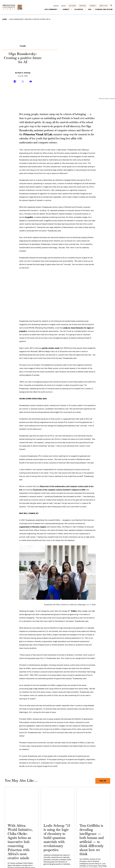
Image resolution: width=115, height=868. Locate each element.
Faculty (23, 46)
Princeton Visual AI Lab (38, 135)
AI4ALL (74, 611)
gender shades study (51, 348)
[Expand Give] (94, 9)
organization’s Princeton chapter (33, 527)
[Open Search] (111, 6)
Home (5, 19)
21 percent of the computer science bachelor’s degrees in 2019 (59, 490)
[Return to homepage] (13, 9)
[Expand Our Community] (60, 9)
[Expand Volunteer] (85, 9)
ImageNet (29, 217)
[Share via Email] (31, 81)
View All (103, 781)
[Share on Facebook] (15, 81)
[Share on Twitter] (23, 81)
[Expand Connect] (72, 9)
